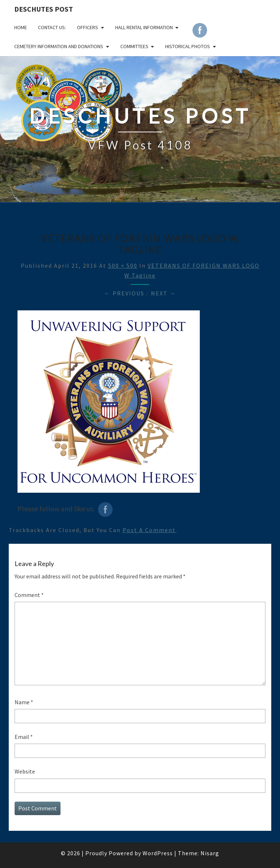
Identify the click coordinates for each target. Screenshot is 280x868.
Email (24, 737)
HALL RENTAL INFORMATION (144, 27)
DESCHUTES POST (44, 9)
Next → (164, 293)
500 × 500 (123, 266)
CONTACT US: (52, 27)
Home (21, 27)
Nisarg (210, 853)
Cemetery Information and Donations (59, 46)
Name (24, 702)
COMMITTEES (134, 46)
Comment (29, 595)
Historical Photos (188, 46)
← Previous (124, 293)
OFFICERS (87, 27)
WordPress (158, 853)
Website (25, 771)
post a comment (149, 530)
